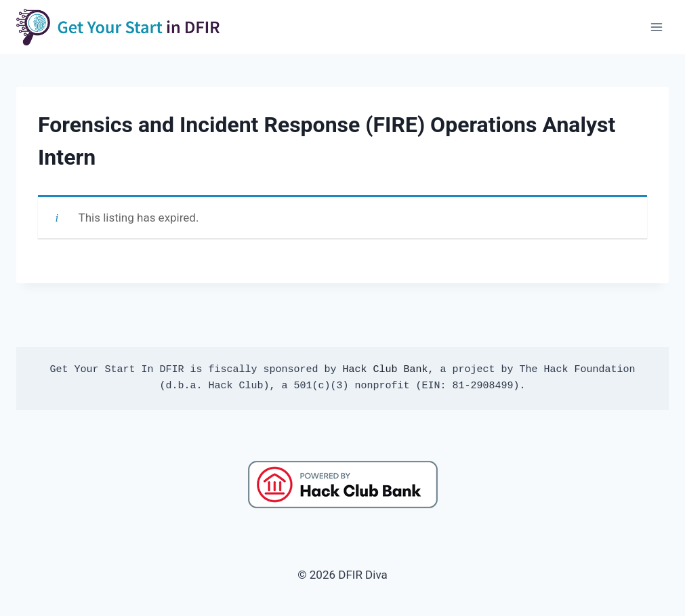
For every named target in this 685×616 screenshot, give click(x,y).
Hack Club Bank (385, 370)
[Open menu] (656, 27)
